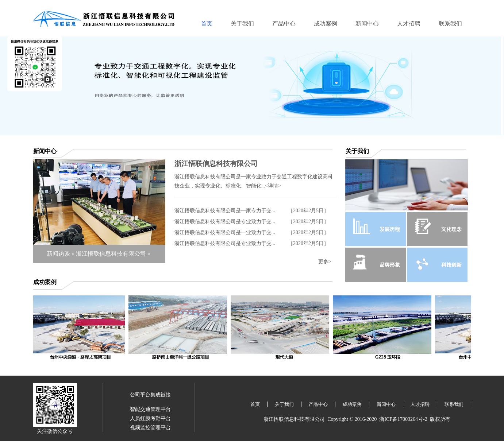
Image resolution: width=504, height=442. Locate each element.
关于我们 (242, 24)
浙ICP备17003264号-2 (403, 419)
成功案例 (326, 24)
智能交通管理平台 (150, 409)
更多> (325, 262)
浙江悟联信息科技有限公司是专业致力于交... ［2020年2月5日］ (252, 222)
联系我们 (450, 24)
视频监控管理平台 (150, 428)
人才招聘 (409, 24)
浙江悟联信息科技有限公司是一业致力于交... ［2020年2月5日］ (252, 232)
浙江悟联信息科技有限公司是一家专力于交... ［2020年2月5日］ (252, 211)
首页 (207, 24)
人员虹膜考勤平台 (150, 418)
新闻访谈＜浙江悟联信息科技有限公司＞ (99, 254)
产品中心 (284, 24)
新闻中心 (367, 24)
